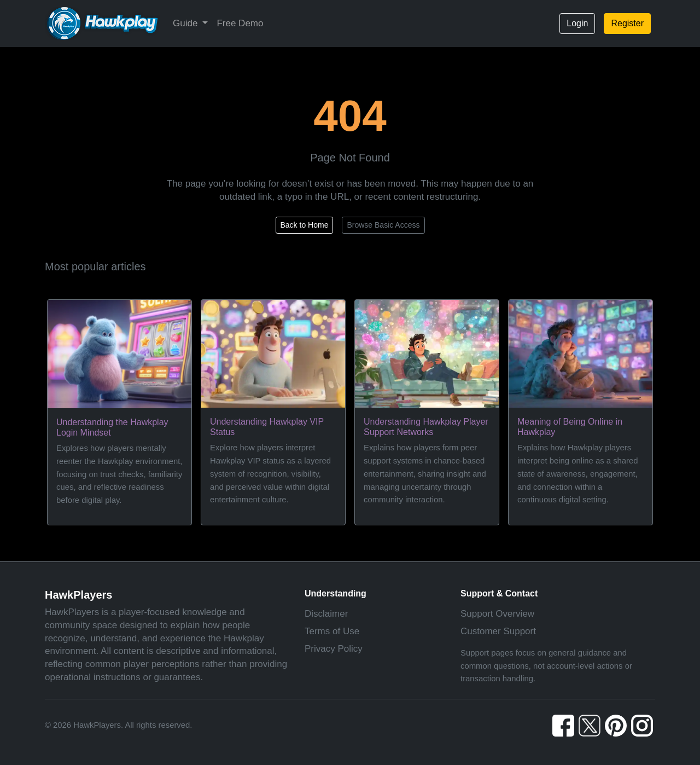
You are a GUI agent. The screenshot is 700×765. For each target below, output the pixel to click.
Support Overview (497, 614)
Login (577, 23)
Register (627, 23)
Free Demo (240, 23)
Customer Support (498, 631)
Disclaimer (326, 614)
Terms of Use (332, 631)
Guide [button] (186, 23)
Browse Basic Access (383, 225)
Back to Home (305, 225)
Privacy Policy (334, 649)
